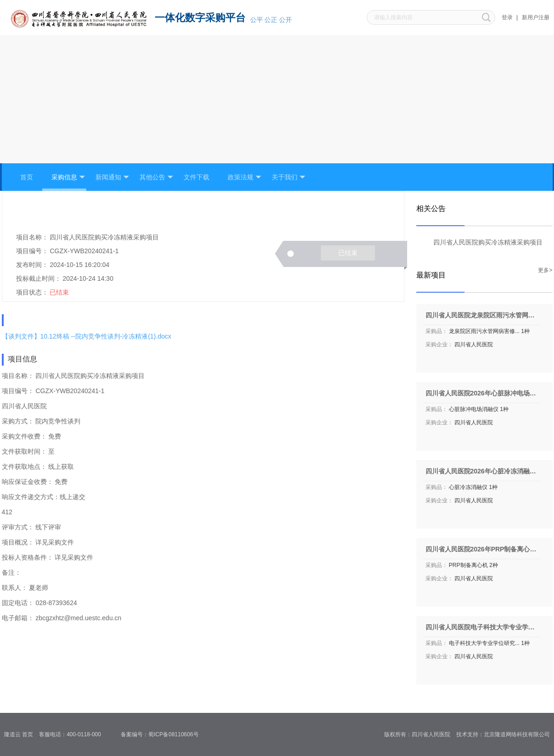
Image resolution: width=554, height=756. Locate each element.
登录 (507, 17)
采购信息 (68, 177)
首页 (27, 177)
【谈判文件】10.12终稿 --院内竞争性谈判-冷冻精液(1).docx (87, 336)
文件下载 (196, 177)
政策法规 (244, 177)
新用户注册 (536, 17)
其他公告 (156, 177)
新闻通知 (112, 177)
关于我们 (288, 177)
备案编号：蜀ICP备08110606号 (163, 734)
